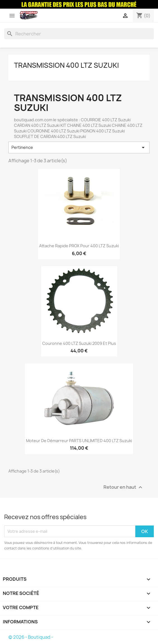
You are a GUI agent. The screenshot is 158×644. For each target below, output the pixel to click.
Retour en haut (124, 487)
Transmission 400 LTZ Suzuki (66, 65)
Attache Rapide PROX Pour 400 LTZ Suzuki (79, 246)
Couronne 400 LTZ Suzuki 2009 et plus (79, 343)
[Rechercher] (79, 34)
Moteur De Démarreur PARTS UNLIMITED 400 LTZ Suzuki (79, 441)
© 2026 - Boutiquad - (31, 637)
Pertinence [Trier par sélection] (79, 147)
